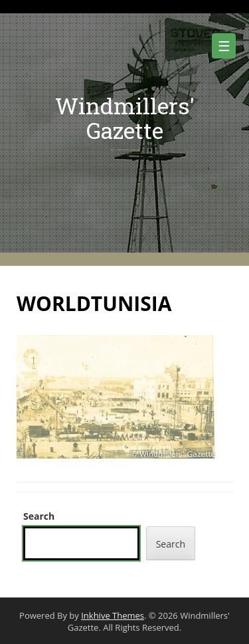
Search (39, 516)
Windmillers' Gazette (125, 118)
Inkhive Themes (113, 615)
